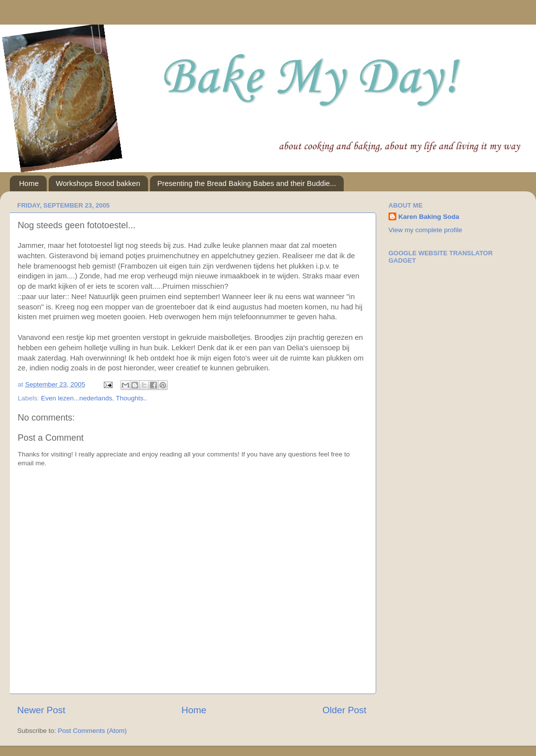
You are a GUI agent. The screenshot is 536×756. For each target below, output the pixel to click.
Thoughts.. (131, 398)
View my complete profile (425, 230)
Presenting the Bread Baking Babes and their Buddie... (247, 183)
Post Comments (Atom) (92, 731)
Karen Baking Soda (429, 217)
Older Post (344, 710)
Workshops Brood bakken (98, 183)
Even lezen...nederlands (76, 398)
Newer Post (41, 710)
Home (29, 183)
